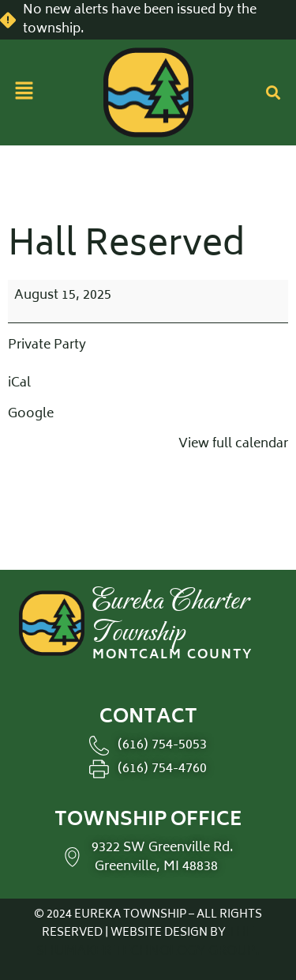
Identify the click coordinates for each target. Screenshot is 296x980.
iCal (19, 383)
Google (31, 414)
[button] (24, 92)
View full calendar (233, 444)
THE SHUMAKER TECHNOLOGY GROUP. (148, 942)
